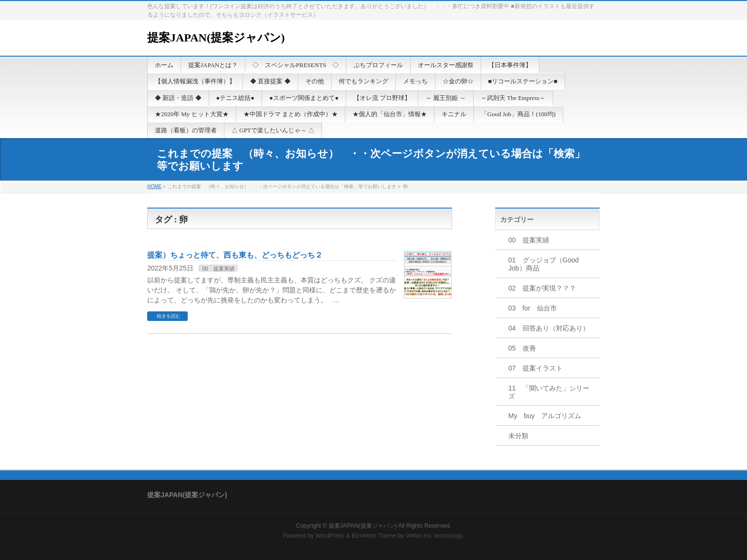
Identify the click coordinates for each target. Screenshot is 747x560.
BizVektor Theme (374, 536)
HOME (154, 186)
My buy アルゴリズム (545, 416)
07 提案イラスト (535, 368)
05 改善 (522, 348)
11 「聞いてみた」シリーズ (549, 392)
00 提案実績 (218, 269)
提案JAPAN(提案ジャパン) (216, 38)
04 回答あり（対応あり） (549, 328)
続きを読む (169, 316)
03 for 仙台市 (533, 308)
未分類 (518, 436)
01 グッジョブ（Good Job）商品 (544, 264)
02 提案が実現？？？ (542, 288)
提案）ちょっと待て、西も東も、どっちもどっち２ (235, 255)
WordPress (330, 536)
